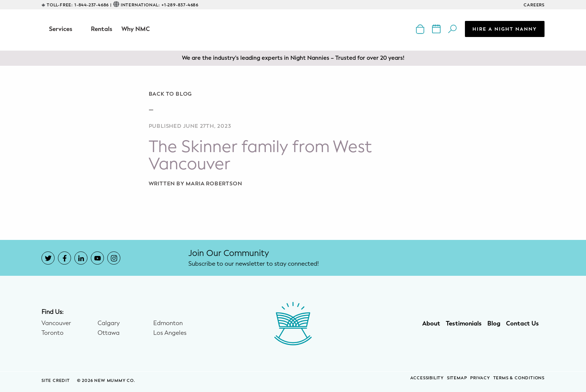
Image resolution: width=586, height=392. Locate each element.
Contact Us (522, 324)
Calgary (109, 323)
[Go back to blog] (293, 94)
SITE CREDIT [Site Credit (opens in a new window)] (56, 381)
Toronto (53, 333)
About (431, 324)
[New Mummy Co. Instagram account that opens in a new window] (114, 258)
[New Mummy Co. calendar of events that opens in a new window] (437, 29)
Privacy (480, 378)
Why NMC (136, 29)
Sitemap (457, 378)
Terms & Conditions (519, 378)
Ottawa (109, 333)
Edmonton (168, 323)
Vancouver (56, 323)
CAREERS (534, 5)
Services (61, 29)
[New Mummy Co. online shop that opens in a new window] (421, 29)
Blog (494, 324)
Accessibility (427, 378)
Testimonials (464, 324)
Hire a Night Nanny (505, 29)
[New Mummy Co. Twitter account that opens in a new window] (48, 258)
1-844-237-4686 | (93, 5)
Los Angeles (170, 333)
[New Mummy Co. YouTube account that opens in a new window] (97, 258)
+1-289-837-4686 (180, 5)
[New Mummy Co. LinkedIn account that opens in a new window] (81, 258)
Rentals (102, 29)
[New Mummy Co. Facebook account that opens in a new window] (64, 258)
